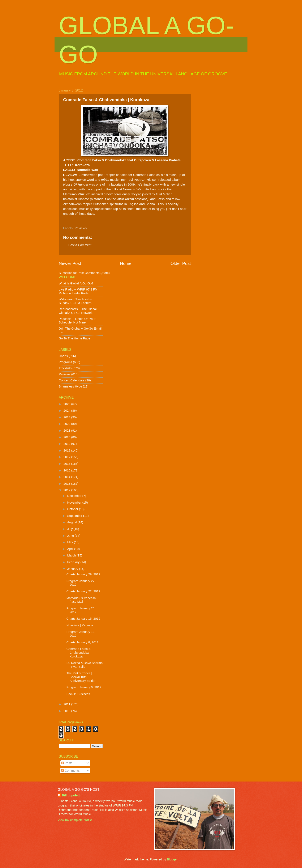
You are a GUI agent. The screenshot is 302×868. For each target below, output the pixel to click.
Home (126, 263)
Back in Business (78, 694)
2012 (67, 490)
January (73, 569)
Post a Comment (80, 245)
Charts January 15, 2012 (83, 619)
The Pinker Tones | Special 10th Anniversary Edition (81, 677)
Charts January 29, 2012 (83, 574)
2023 (67, 417)
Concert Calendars (72, 380)
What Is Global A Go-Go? (76, 283)
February (74, 562)
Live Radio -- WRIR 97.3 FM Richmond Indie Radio (78, 291)
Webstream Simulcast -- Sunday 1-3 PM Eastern (75, 301)
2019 (67, 444)
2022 (67, 424)
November (75, 503)
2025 (67, 404)
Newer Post (70, 263)
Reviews (81, 228)
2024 (67, 411)
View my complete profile (75, 820)
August (72, 522)
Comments (70, 771)
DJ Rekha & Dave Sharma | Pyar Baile (85, 665)
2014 (67, 477)
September (75, 516)
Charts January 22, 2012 (83, 591)
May (70, 542)
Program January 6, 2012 (84, 687)
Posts (67, 763)
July (70, 529)
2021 (67, 431)
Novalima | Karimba (80, 625)
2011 (67, 704)
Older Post (181, 263)
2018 (67, 450)
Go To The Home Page (74, 338)
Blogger (172, 859)
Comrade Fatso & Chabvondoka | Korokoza (79, 653)
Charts (63, 356)
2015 (67, 470)
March (72, 555)
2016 (67, 464)
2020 (67, 437)
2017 (67, 457)
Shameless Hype (70, 386)
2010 (67, 711)
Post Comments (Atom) (94, 273)
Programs (65, 362)
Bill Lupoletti (71, 795)
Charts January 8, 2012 (83, 642)
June (71, 536)
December (75, 496)
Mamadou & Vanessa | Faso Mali (82, 600)
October (73, 509)
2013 (67, 484)
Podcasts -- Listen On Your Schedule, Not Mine (77, 321)
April (71, 549)
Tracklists (65, 368)
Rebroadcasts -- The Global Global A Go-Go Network (78, 311)
